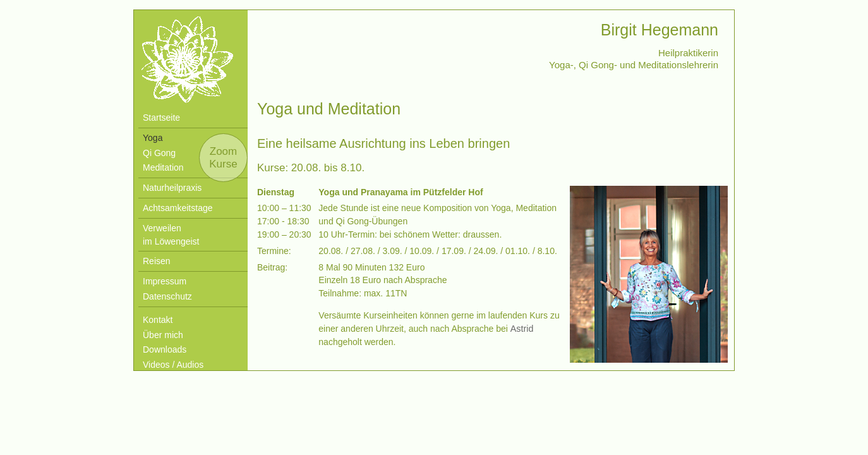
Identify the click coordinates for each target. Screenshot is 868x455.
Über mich (163, 335)
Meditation (163, 167)
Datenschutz (167, 296)
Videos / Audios (173, 365)
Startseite (161, 118)
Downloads (165, 349)
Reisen (157, 261)
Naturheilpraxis (172, 188)
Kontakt (158, 320)
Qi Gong (159, 153)
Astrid (522, 329)
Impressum (165, 281)
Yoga (153, 138)
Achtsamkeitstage (178, 208)
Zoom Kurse (223, 158)
